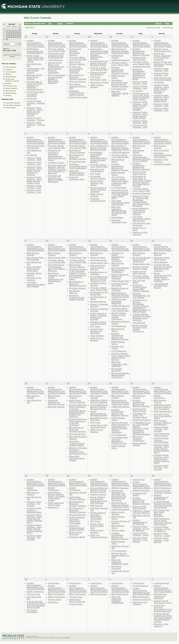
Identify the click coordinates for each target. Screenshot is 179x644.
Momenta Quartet (56, 407)
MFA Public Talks (98, 80)
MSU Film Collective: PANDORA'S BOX (120, 562)
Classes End (139, 480)
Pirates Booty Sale (57, 258)
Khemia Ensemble (162, 164)
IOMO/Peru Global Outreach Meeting (99, 401)
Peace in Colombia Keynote (99, 305)
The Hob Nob (139, 323)
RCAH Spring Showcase (75, 533)
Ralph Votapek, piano (119, 447)
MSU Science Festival (139, 147)
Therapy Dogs (118, 530)
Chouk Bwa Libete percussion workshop (35, 94)
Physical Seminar (77, 82)
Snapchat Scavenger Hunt (77, 178)
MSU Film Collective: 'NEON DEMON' (120, 94)
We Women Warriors (74, 292)
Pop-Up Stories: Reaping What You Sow (120, 555)
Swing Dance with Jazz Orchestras (99, 426)
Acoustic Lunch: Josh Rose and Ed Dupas (162, 416)
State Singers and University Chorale (163, 79)
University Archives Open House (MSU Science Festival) (141, 288)
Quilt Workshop (119, 326)
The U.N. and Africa (139, 282)
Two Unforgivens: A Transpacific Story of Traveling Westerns (56, 268)
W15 (4, 33)
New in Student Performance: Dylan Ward (34, 269)
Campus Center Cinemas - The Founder (161, 429)
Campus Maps (10, 108)
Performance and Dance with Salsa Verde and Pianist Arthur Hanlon (141, 96)
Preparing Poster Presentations (98, 74)
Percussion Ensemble (117, 370)
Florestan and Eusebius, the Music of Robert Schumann (55, 179)
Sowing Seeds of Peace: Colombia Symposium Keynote (98, 316)
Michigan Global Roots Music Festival (34, 77)
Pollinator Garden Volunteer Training (163, 492)
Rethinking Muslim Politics (120, 323)
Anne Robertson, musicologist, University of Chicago (141, 211)
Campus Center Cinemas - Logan (141, 534)
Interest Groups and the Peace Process (98, 268)
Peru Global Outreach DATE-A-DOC (78, 86)
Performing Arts (11, 86)
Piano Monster (161, 262)
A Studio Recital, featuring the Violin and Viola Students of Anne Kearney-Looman (163, 618)
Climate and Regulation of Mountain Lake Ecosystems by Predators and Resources (119, 496)
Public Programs (11, 88)
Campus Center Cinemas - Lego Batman (140, 540)
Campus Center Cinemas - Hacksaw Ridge (161, 440)
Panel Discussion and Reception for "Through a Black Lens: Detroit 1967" (120, 194)
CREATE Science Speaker (98, 284)
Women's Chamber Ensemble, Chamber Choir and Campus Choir (78, 451)
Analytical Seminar (142, 67)
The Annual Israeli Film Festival (35, 147)
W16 (4, 35)
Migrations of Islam (99, 82)
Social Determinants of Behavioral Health (99, 413)
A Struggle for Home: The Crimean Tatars (140, 415)
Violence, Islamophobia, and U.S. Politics (141, 296)
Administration (11, 72)
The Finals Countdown (32, 611)
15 (20, 33)
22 (20, 35)
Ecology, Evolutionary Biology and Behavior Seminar (120, 70)
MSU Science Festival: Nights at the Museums (162, 423)
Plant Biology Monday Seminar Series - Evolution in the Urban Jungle (56, 496)
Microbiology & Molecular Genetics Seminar (78, 77)
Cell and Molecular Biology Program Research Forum (99, 63)
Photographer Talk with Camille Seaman (36, 71)
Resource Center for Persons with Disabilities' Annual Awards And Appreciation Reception (141, 201)
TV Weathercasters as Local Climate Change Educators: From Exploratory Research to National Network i (142, 428)
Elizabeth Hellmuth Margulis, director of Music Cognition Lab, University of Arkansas (57, 169)
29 (13, 29)
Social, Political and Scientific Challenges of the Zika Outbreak (99, 500)
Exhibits (8, 84)
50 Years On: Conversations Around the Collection (76, 70)
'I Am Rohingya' (55, 60)
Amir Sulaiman (97, 336)
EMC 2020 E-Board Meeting (78, 438)
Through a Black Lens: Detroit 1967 (57, 50)
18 (11, 35)
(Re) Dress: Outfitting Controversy (139, 439)
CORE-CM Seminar (121, 60)
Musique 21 (53, 507)
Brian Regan (117, 218)
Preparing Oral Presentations (97, 170)
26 (7, 29)
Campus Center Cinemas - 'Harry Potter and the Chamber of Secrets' (35, 112)
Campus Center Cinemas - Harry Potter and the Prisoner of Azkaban (140, 106)
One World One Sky (34, 65)
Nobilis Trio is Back (139, 229)
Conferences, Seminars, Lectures (12, 80)
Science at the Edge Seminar (139, 59)
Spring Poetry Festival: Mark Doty (97, 526)
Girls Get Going (161, 150)
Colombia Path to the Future (120, 285)
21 (18, 35)
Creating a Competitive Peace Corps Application (78, 166)
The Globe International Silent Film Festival (121, 203)
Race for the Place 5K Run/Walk (35, 259)
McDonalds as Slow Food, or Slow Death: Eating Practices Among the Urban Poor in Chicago (142, 181)
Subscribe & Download (12, 55)
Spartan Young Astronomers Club (163, 50)
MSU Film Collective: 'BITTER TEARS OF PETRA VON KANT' (119, 211)
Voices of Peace (98, 258)
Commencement (140, 586)
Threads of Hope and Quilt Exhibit (98, 323)
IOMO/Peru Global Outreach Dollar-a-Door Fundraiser (163, 407)
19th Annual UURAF (138, 151)
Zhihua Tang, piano (78, 97)
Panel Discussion (99, 260)
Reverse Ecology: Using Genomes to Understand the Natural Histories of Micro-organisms (120, 427)
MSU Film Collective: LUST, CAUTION (120, 364)
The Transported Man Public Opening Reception (162, 513)
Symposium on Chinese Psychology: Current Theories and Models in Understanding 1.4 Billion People (141, 306)
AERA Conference (120, 488)
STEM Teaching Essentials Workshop (119, 301)
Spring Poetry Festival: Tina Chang (97, 183)
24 (9, 37)
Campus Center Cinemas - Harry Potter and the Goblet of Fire (140, 115)
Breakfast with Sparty (139, 494)
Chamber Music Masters (34, 274)
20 (16, 35)
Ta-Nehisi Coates (56, 163)
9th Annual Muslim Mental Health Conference (120, 270)
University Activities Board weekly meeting (77, 93)
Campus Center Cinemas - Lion (140, 87)
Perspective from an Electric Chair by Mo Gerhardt (56, 56)
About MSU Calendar (13, 103)
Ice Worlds (32, 99)
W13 (4, 29)
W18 (4, 39)
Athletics (9, 74)
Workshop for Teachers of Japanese (160, 596)
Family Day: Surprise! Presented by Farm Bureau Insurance (163, 608)
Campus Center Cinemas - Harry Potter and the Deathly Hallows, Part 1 (162, 449)
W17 (4, 37)
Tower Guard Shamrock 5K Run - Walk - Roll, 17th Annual (35, 59)
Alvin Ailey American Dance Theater (77, 458)
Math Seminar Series (118, 161)
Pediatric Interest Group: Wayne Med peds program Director (121, 357)
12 (13, 33)
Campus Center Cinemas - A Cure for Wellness (141, 529)
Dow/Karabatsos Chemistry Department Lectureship (77, 520)
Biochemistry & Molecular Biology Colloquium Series (120, 51)
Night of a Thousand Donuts (99, 536)
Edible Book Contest (117, 57)
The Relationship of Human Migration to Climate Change (120, 440)
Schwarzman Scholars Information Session (75, 52)
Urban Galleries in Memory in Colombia (120, 277)
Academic (9, 70)
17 (9, 35)
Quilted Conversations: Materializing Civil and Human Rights (36, 44)
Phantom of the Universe (140, 234)
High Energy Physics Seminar (77, 63)
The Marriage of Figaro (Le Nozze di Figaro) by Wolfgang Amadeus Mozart (35, 86)
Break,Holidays (11, 77)
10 (9, 33)
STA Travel (95, 77)
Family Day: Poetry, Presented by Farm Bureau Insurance (162, 57)
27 (9, 29)
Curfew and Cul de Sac (120, 572)
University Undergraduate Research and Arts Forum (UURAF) (141, 158)
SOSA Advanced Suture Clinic (56, 504)
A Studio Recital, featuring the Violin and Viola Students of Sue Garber (163, 505)
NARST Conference (159, 397)
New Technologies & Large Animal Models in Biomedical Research (57, 79)
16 (7, 35)
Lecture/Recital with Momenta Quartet (161, 286)
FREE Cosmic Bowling (97, 86)
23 (7, 37)
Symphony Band (77, 537)
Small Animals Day (163, 411)
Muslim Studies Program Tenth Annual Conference (119, 316)
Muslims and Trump (118, 348)
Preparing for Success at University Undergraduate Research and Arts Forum (57, 155)
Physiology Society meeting (98, 178)
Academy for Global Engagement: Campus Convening (118, 257)
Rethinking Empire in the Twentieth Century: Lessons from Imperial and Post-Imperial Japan (78, 274)
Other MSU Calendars (13, 105)
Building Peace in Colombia (99, 273)
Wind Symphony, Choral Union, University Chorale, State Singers (163, 522)
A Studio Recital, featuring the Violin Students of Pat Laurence (142, 317)
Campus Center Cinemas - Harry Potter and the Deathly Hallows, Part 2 (162, 459)
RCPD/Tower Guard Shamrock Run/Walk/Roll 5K (35, 51)
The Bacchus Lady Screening (142, 224)
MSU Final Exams (56, 594)
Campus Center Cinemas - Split (140, 83)
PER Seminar (97, 506)
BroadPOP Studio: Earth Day (99, 419)
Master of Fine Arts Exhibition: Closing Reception (163, 64)
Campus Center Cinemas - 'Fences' (36, 119)
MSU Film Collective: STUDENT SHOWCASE (117, 600)
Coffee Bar (53, 602)
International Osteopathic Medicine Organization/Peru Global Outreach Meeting (99, 157)
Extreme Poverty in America (121, 522)
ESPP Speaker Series (118, 77)
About (28, 636)
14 (18, 33)
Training (8, 96)
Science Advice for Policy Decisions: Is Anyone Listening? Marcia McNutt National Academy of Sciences (78, 411)
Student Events (11, 93)
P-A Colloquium (119, 89)
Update (12, 57)
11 (11, 33)
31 (18, 29)
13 (16, 33)
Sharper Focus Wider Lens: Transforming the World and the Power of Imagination (56, 68)
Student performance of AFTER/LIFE (140, 522)
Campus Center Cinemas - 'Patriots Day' (36, 103)
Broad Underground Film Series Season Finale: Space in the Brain (162, 277)
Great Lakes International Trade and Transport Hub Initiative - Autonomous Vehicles (99, 54)
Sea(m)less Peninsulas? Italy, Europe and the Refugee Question (120, 83)
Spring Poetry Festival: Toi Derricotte (97, 331)
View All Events (11, 67)
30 (16, 29)
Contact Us (34, 636)
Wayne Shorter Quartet (140, 444)
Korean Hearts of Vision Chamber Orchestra (98, 190)
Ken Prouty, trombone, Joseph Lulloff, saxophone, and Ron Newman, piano (57, 278)
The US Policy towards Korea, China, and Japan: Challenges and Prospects (120, 181)
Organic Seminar (98, 302)
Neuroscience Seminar (118, 513)
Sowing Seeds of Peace (98, 298)
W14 (4, 31)
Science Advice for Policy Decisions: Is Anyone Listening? (78, 422)
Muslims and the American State (141, 268)
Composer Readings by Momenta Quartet (56, 402)
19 (13, 35)
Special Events (11, 91)
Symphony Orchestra (117, 567)
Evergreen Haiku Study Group (162, 259)
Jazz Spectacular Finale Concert (162, 435)
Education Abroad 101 (78, 494)
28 (11, 29)
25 (11, 37)
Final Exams (54, 583)
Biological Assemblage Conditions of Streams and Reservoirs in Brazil (139, 74)
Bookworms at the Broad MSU (99, 293)
